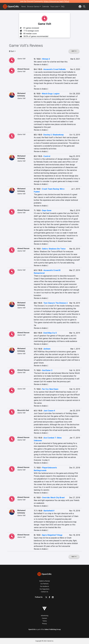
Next (74, 51)
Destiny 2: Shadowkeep (54, 135)
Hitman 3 (46, 59)
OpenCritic (32, 629)
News (24, 7)
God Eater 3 (47, 370)
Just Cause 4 (49, 411)
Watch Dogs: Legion (51, 94)
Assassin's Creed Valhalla (55, 69)
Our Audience (44, 586)
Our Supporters (44, 589)
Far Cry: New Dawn (50, 389)
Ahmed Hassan (23, 69)
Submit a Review (45, 581)
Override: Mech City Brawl (53, 497)
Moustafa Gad (23, 410)
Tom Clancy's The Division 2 (56, 303)
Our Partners (44, 584)
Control (47, 156)
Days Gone (47, 210)
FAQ (64, 7)
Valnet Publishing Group (53, 629)
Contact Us (44, 592)
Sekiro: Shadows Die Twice (54, 249)
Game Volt (21, 59)
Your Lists (55, 7)
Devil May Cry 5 (50, 333)
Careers (44, 618)
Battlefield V (49, 511)
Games (34, 7)
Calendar (46, 7)
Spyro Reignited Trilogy (52, 535)
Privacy (44, 624)
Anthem (47, 349)
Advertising (45, 616)
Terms (45, 621)
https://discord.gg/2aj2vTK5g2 (56, 1)
